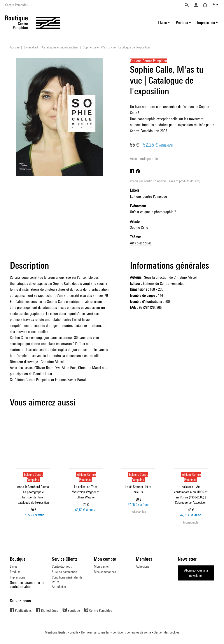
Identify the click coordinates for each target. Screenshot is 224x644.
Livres (14, 566)
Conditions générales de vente (67, 579)
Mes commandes (105, 572)
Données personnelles (95, 632)
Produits (15, 572)
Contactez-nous (62, 566)
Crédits (74, 632)
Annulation (59, 587)
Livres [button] (162, 23)
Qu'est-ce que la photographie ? (153, 212)
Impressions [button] (206, 23)
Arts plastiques (141, 243)
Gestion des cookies (166, 632)
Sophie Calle (139, 227)
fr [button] (214, 5)
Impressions (17, 577)
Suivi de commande (64, 572)
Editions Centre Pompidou (149, 196)
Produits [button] (182, 23)
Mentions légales (56, 632)
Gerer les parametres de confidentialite (27, 585)
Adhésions (143, 566)
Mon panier (101, 566)
